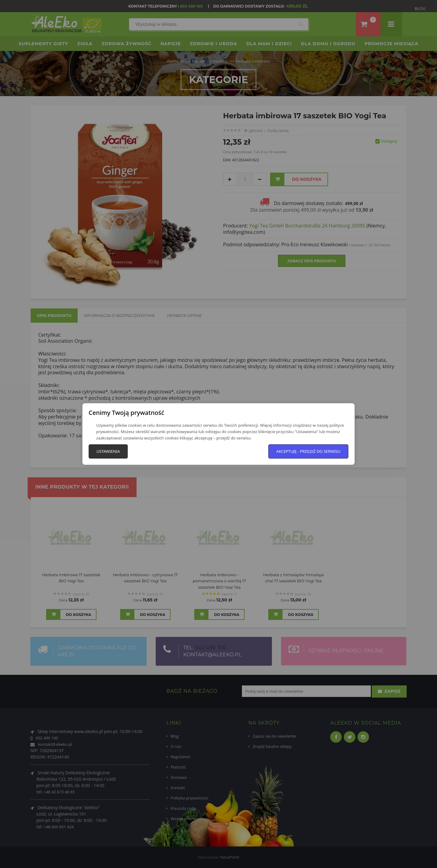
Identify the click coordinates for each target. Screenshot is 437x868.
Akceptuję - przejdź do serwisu (308, 451)
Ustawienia (108, 451)
